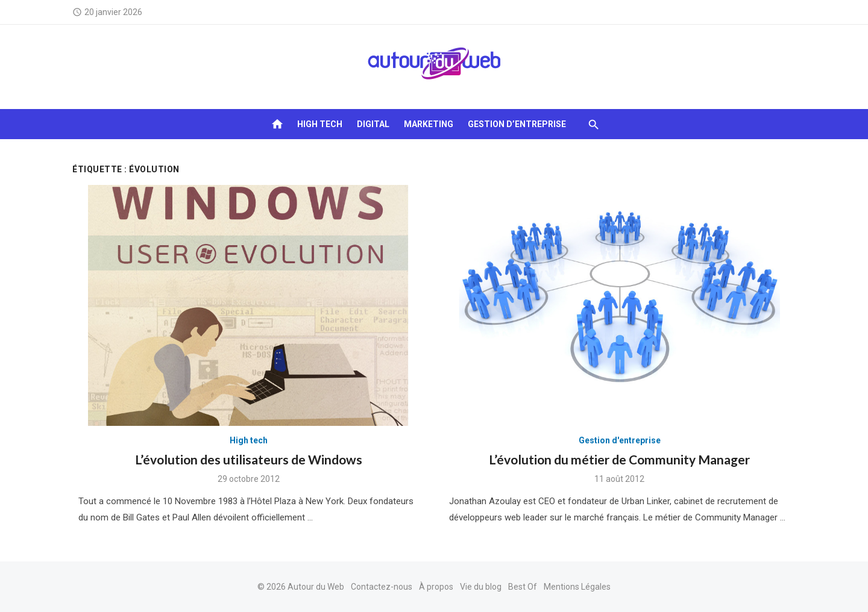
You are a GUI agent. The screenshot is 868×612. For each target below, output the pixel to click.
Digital (373, 124)
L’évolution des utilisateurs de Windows (249, 459)
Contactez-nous (382, 587)
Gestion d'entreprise (620, 440)
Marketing (429, 124)
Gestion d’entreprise (517, 124)
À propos (436, 587)
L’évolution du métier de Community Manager (619, 459)
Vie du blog (481, 587)
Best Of (523, 587)
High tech (320, 124)
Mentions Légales (577, 587)
